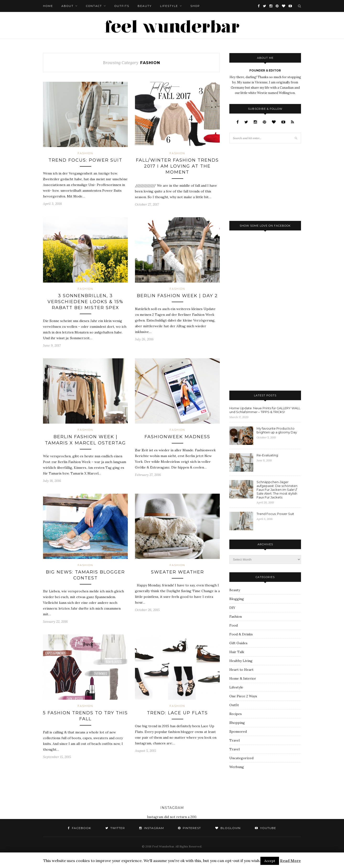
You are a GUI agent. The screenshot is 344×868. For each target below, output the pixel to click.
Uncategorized (241, 758)
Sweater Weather (177, 572)
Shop (195, 6)
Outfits (122, 6)
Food (234, 625)
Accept (270, 861)
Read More (290, 861)
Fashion (85, 153)
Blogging (237, 599)
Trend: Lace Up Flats (177, 713)
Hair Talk (237, 652)
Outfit (234, 705)
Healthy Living (241, 661)
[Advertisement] (265, 182)
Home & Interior (243, 678)
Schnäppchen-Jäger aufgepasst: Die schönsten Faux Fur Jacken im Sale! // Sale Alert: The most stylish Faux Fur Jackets (277, 490)
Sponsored (238, 732)
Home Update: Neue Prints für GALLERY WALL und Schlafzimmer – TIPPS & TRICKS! (265, 410)
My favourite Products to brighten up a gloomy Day (277, 430)
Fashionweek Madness (177, 437)
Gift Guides (238, 643)
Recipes (236, 714)
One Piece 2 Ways (243, 696)
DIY (232, 608)
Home (48, 6)
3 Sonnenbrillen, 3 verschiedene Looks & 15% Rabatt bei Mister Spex (85, 302)
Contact (94, 6)
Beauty (145, 6)
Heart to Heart (241, 670)
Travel (234, 740)
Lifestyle (169, 6)
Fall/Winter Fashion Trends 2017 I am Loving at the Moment (177, 166)
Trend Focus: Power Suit (85, 160)
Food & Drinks (241, 634)
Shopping (237, 723)
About (67, 6)
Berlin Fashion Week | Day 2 (177, 296)
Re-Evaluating (267, 455)
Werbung (237, 767)
